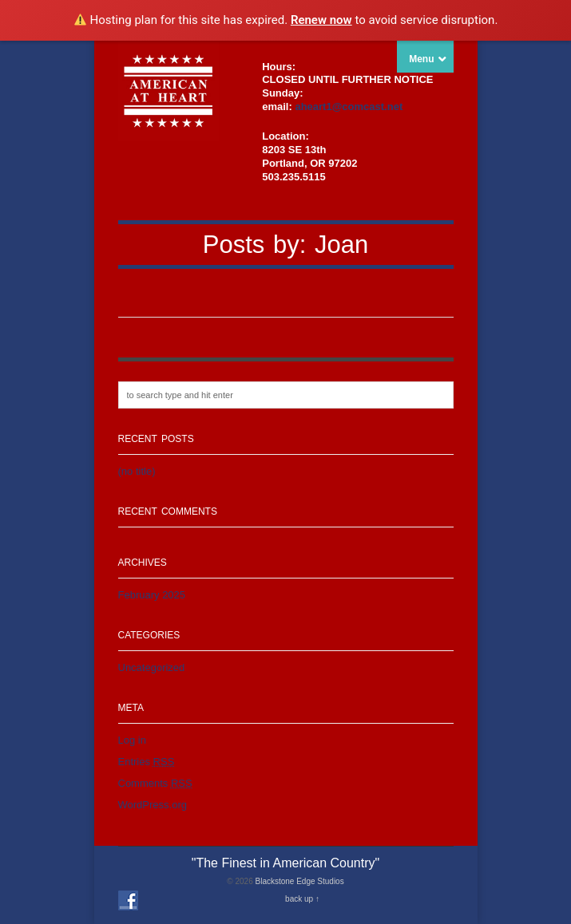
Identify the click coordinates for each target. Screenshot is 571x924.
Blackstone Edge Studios (299, 881)
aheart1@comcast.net (349, 107)
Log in (132, 740)
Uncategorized (152, 667)
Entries (147, 762)
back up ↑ (302, 899)
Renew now (321, 20)
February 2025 (152, 595)
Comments (155, 783)
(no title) (137, 471)
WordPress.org (153, 805)
